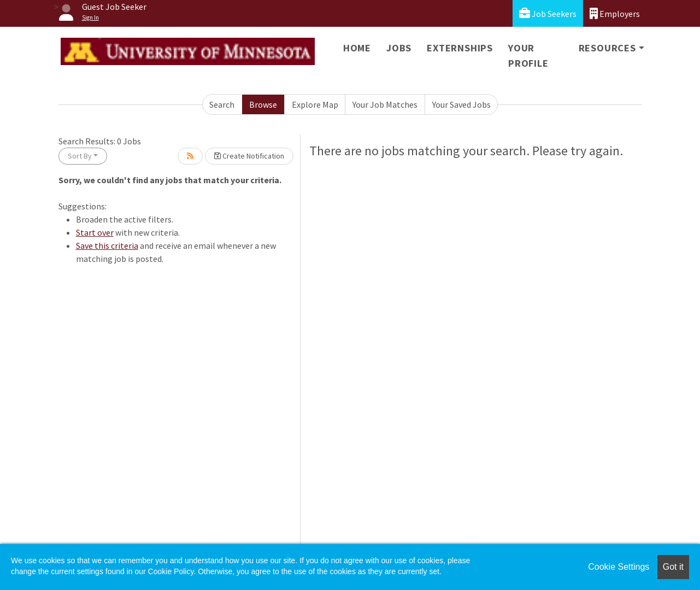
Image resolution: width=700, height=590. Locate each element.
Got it (673, 567)
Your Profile (528, 56)
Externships (460, 48)
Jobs (399, 48)
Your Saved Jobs (461, 104)
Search (222, 104)
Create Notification (249, 156)
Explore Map (315, 104)
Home (357, 48)
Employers (615, 13)
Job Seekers (548, 13)
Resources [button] (607, 48)
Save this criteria (107, 246)
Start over (95, 232)
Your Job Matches (385, 104)
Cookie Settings (619, 567)
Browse (263, 104)
